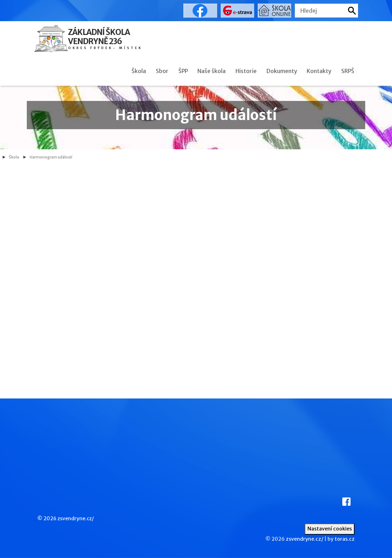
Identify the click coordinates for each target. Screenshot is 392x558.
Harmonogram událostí (51, 157)
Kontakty (319, 71)
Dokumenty (282, 71)
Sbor (162, 71)
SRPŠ (348, 71)
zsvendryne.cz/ (76, 518)
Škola (139, 71)
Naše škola (212, 71)
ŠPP (183, 71)
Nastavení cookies (330, 529)
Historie (246, 71)
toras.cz (345, 539)
